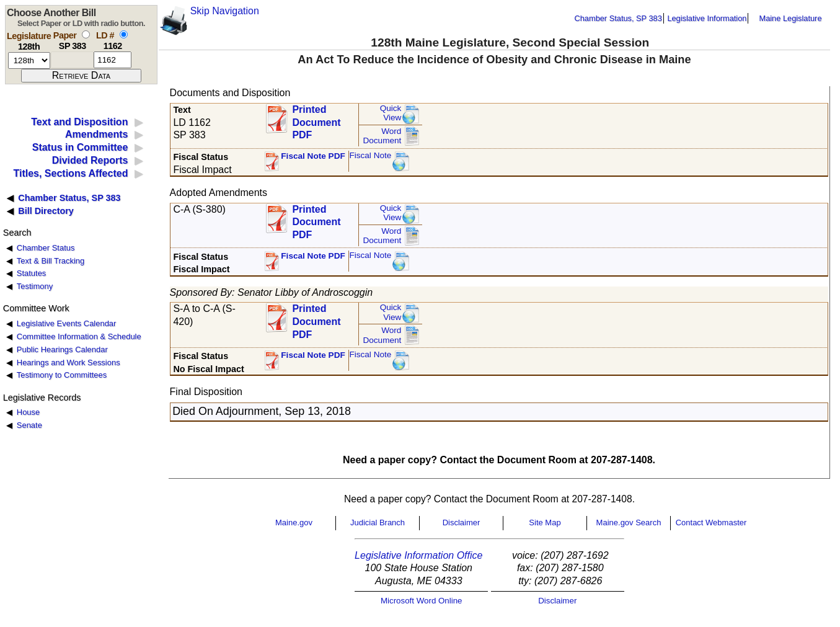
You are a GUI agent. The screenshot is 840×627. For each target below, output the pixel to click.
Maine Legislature (790, 18)
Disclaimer (462, 522)
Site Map (545, 522)
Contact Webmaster (711, 522)
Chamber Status (46, 248)
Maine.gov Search (629, 522)
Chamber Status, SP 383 (618, 18)
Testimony (35, 286)
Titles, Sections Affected (70, 173)
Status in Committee (80, 147)
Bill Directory (46, 211)
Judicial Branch (378, 522)
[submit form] (81, 76)
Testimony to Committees (62, 375)
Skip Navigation (225, 11)
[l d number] (113, 60)
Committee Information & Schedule (79, 336)
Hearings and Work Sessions (69, 362)
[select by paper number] (86, 34)
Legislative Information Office (418, 555)
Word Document (382, 136)
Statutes (32, 273)
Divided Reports (90, 160)
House (28, 412)
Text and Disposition (79, 122)
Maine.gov (294, 522)
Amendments (96, 134)
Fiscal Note (370, 155)
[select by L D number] (124, 34)
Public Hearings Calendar (62, 349)
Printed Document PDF (316, 119)
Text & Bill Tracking (51, 261)
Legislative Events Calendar (67, 323)
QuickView (391, 113)
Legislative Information (707, 18)
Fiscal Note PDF (313, 156)
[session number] (29, 60)
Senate (29, 425)
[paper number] (72, 60)
